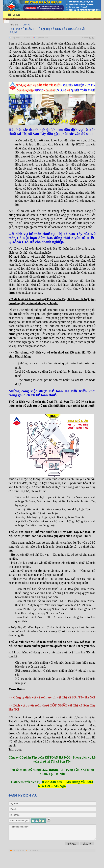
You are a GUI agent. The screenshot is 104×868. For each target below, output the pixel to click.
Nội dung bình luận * (52, 844)
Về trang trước (18, 862)
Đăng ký (87, 856)
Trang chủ (14, 25)
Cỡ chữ (85, 38)
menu (12, 15)
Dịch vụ (26, 25)
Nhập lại (72, 856)
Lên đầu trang (34, 862)
